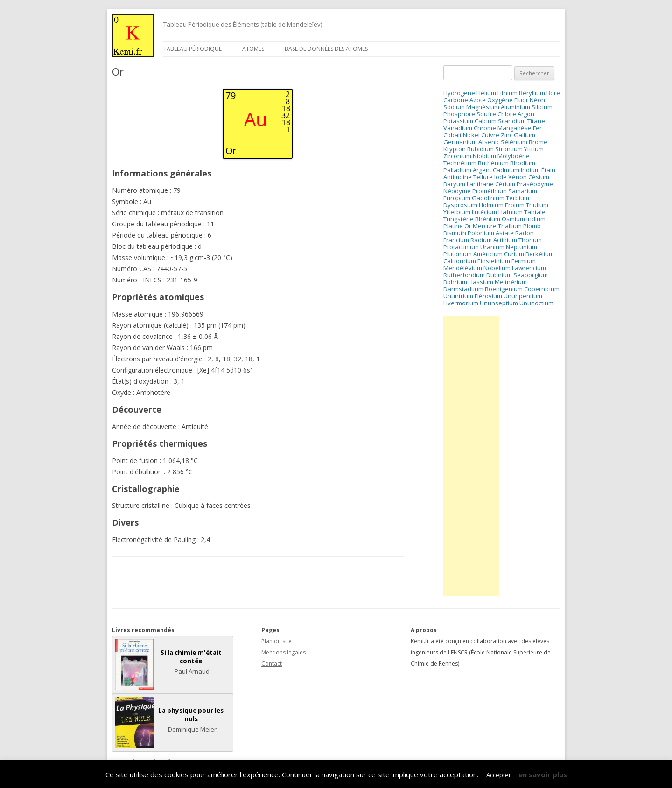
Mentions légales (283, 652)
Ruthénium (493, 163)
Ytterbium (457, 212)
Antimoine (458, 177)
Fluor (521, 100)
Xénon (518, 177)
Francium (456, 240)
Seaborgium (531, 275)
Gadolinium (488, 198)
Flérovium (488, 296)
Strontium (509, 149)
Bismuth (455, 233)
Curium (514, 254)
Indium (530, 170)
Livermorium (461, 303)
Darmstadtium (463, 289)
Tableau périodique (192, 49)
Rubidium (480, 149)
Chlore (507, 114)
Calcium (486, 121)
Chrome (485, 128)
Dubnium (499, 275)
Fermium (524, 261)
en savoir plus (543, 774)
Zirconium (457, 156)
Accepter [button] (499, 775)
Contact (272, 664)
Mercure (485, 226)
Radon (525, 233)
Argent (482, 170)
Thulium (537, 205)
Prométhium (490, 191)
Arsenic (489, 142)
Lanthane (480, 184)
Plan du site (276, 641)
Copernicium (542, 289)
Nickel (471, 135)
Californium (460, 261)
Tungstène (458, 219)
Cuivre (490, 135)
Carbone (456, 100)
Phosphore (459, 114)
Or (468, 226)
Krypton (455, 149)
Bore (553, 93)
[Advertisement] (471, 456)
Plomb (532, 226)
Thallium (510, 226)
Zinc (507, 135)
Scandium (512, 121)
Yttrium (534, 149)
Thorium (530, 240)
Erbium (515, 205)
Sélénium (514, 142)
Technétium (460, 163)
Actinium (505, 240)
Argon (526, 114)
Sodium (454, 107)
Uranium (492, 247)
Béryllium (532, 93)
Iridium (536, 219)
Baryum (454, 184)
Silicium (542, 107)
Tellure (483, 177)
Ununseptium (499, 303)
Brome (538, 142)
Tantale (535, 212)
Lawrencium (529, 268)
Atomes (253, 49)
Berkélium (540, 254)
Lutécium (484, 212)
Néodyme (457, 191)
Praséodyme (535, 184)
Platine (453, 226)
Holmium (491, 205)
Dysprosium (460, 205)
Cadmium (506, 170)
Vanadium (458, 128)
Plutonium (458, 254)
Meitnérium (511, 282)
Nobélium (497, 268)
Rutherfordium (464, 275)
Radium (481, 240)
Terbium (518, 198)
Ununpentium (523, 296)
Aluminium (515, 107)
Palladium (457, 170)
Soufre (486, 114)
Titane (536, 121)
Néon (537, 100)
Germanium (460, 142)
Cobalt (452, 135)
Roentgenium (504, 289)
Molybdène (514, 156)
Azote (478, 100)
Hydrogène (459, 93)
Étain (548, 170)
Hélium (486, 93)
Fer (537, 128)
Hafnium (511, 212)
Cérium (505, 184)
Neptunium (521, 247)
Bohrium (455, 282)
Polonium (481, 233)
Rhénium (488, 219)
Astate (505, 233)
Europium (457, 198)
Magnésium (483, 107)
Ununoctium (536, 303)
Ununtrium (458, 296)
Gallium (525, 135)
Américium (488, 254)
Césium (539, 177)
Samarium (523, 191)
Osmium (513, 219)
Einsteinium (494, 261)
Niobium (484, 156)
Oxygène (500, 100)
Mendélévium (463, 268)
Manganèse (514, 128)
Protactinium (461, 247)
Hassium (481, 282)
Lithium (507, 93)
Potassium (458, 121)
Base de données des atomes (326, 49)
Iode (500, 177)
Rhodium (523, 163)
